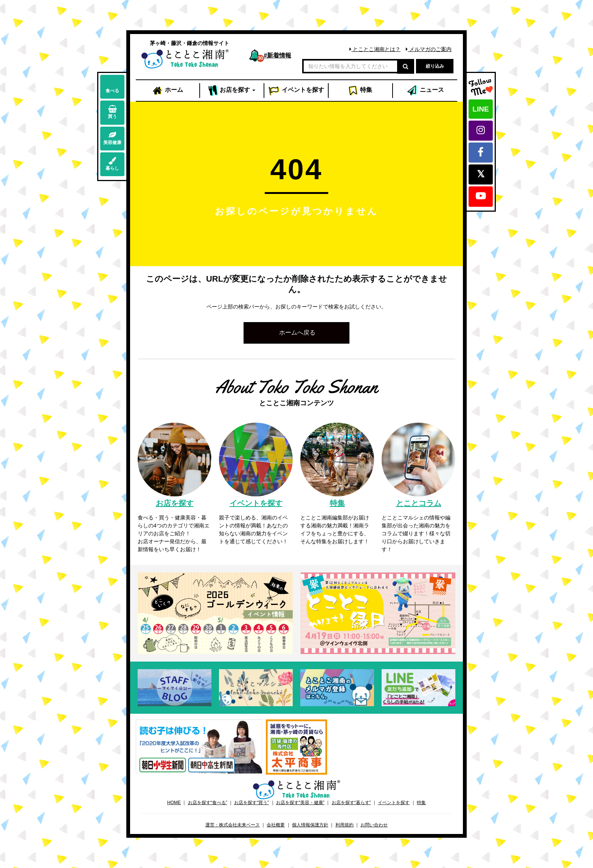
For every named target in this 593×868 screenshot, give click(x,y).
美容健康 (112, 138)
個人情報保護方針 (310, 825)
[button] (296, 333)
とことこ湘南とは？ (375, 49)
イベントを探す (394, 803)
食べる (112, 86)
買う (112, 112)
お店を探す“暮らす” (351, 803)
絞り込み (435, 66)
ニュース (425, 91)
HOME (174, 803)
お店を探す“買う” (251, 803)
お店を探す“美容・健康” (300, 803)
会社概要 (276, 825)
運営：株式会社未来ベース (233, 825)
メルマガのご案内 (429, 49)
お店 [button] (232, 91)
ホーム (168, 91)
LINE (480, 109)
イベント (296, 91)
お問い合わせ (374, 825)
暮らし (112, 164)
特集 (360, 91)
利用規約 (345, 825)
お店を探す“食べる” (208, 803)
